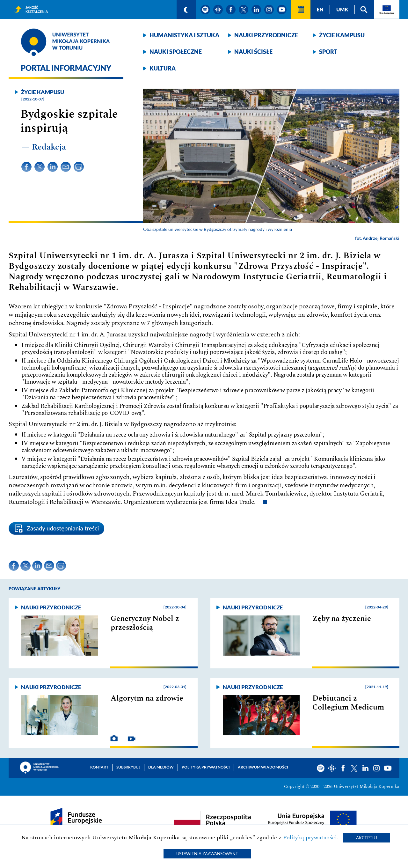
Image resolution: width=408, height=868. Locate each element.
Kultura (163, 68)
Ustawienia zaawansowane (207, 854)
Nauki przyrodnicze (266, 35)
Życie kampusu (342, 35)
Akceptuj (367, 838)
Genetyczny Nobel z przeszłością (145, 623)
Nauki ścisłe (253, 52)
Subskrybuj (128, 767)
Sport (328, 52)
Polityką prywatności (310, 838)
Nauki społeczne (176, 52)
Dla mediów (161, 767)
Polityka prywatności (206, 767)
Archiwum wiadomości (263, 767)
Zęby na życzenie (342, 619)
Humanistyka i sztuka (184, 35)
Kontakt (99, 767)
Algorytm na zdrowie (147, 698)
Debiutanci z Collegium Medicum (348, 703)
